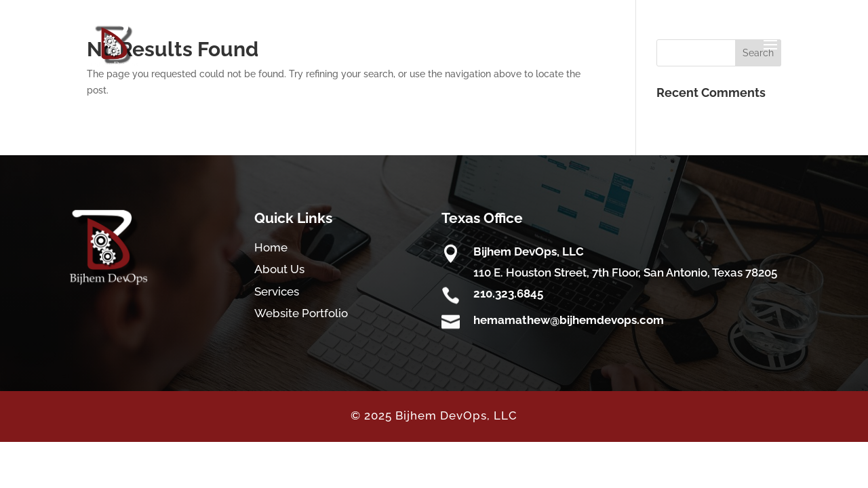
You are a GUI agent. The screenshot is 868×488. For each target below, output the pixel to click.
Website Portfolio (301, 313)
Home (271, 247)
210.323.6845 (508, 293)
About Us (279, 269)
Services (277, 291)
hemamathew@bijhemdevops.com (569, 320)
